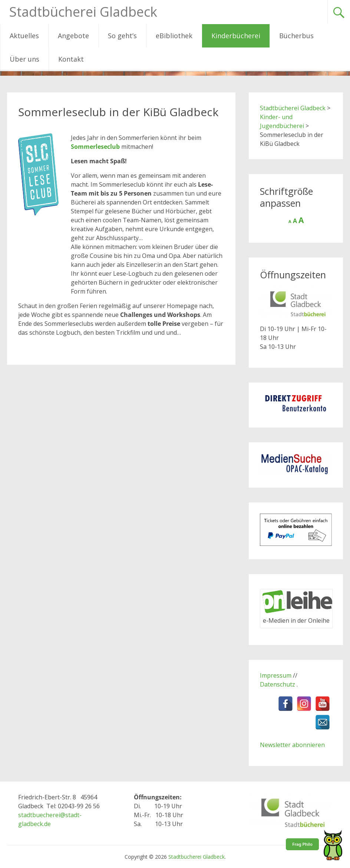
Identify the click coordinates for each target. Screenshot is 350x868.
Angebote (73, 36)
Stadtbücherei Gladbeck (83, 12)
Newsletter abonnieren (292, 745)
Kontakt (71, 59)
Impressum (276, 675)
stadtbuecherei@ (42, 815)
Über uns (24, 59)
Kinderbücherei (236, 36)
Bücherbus (296, 36)
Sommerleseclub (95, 147)
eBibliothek (174, 36)
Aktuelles (24, 36)
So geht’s (122, 36)
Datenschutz (278, 684)
